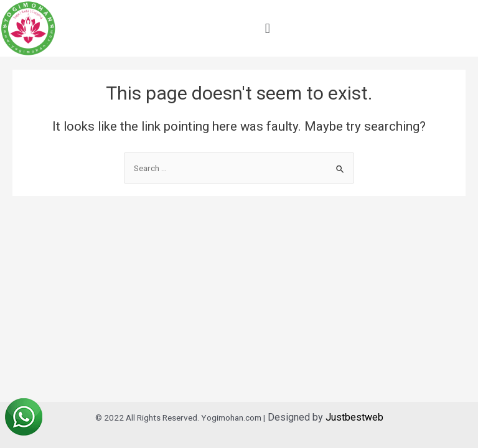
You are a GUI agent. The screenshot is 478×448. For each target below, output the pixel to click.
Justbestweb (354, 417)
